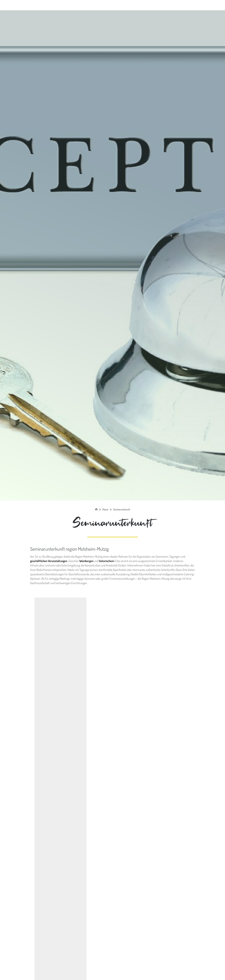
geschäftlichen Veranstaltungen (49, 561)
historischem (107, 561)
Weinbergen (86, 561)
